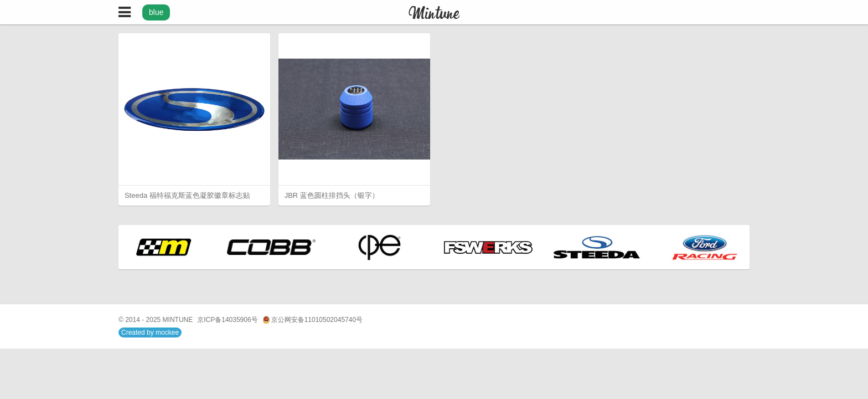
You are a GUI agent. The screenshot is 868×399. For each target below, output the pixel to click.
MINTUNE (178, 320)
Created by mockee (150, 332)
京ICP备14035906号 (227, 320)
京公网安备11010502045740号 (312, 320)
